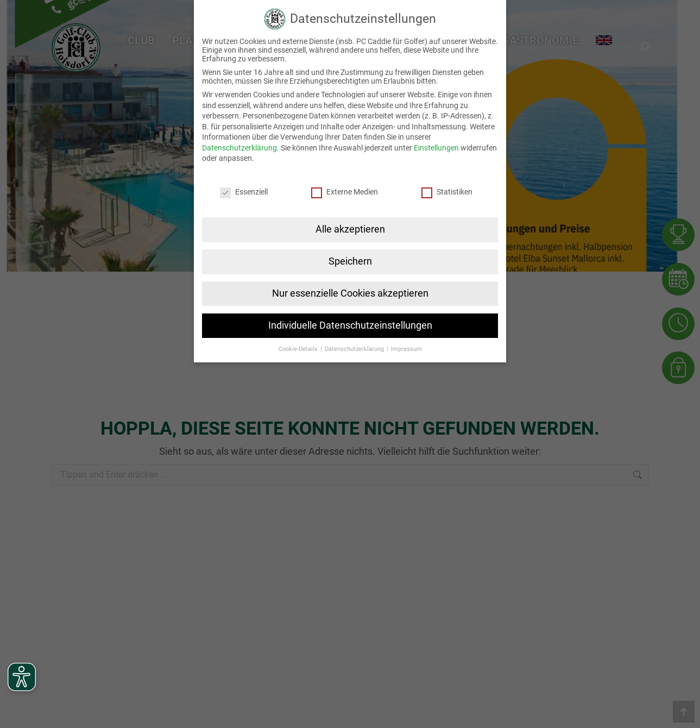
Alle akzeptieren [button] (350, 229)
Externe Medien (345, 191)
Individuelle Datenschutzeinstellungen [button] (350, 325)
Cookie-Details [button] (299, 349)
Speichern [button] (350, 261)
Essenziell (244, 191)
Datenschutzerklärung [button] (355, 349)
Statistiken (447, 191)
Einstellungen (436, 147)
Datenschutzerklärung (239, 147)
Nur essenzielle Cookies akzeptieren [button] (350, 293)
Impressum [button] (406, 349)
